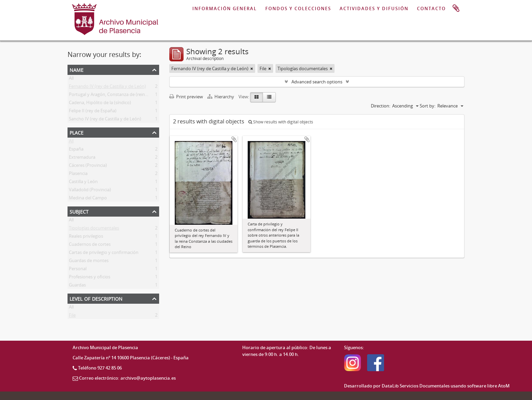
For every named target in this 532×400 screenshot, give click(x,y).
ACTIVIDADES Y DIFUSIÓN (374, 8)
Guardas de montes (89, 262)
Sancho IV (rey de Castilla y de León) (105, 120)
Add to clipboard (234, 139)
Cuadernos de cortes (90, 245)
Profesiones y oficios (90, 278)
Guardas (77, 286)
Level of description (96, 298)
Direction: (381, 106)
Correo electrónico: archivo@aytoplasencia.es (127, 378)
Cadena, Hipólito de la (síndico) (100, 104)
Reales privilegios (86, 237)
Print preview (186, 97)
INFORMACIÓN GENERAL (225, 8)
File (72, 316)
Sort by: (427, 106)
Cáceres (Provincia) (88, 166)
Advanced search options (317, 82)
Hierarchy (221, 97)
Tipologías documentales (94, 229)
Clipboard (456, 8)
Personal (78, 270)
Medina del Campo (88, 199)
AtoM (504, 386)
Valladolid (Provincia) (90, 191)
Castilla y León (83, 183)
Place (77, 132)
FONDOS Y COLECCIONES (298, 8)
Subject (79, 211)
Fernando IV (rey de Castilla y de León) (107, 87)
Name (77, 69)
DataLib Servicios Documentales (416, 386)
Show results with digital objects (281, 122)
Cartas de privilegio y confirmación (104, 254)
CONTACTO (431, 8)
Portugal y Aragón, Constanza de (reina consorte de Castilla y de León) (139, 96)
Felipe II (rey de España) (93, 112)
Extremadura (82, 158)
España (76, 150)
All (71, 79)
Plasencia (78, 175)
